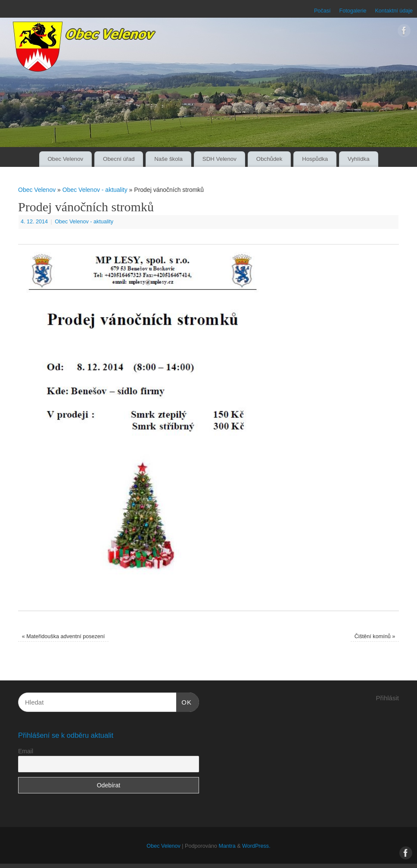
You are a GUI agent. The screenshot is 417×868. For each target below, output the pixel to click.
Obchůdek (269, 159)
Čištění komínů (375, 636)
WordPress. (256, 846)
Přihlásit (387, 698)
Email (26, 751)
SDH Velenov (219, 159)
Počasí (322, 11)
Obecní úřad (119, 159)
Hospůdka (315, 159)
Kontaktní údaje (394, 11)
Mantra (227, 846)
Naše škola (168, 159)
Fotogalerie (353, 11)
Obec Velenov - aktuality (95, 190)
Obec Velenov (65, 159)
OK (184, 701)
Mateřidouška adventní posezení (64, 636)
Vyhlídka (359, 159)
